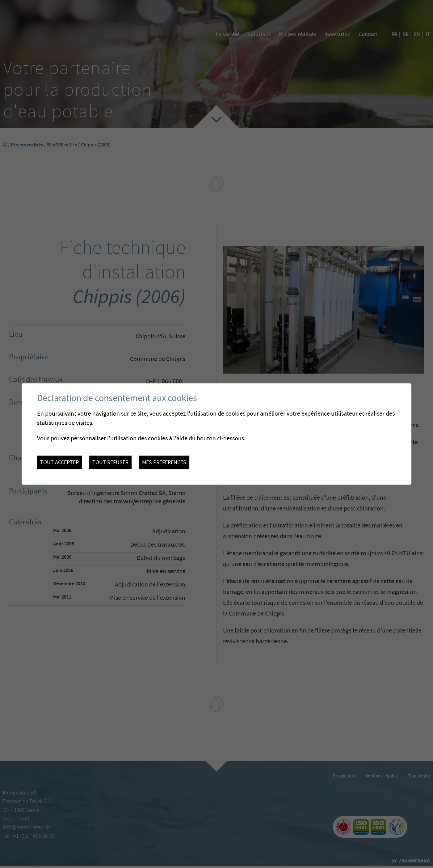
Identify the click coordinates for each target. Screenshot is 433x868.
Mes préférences (164, 463)
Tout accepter (59, 463)
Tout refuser (110, 463)
